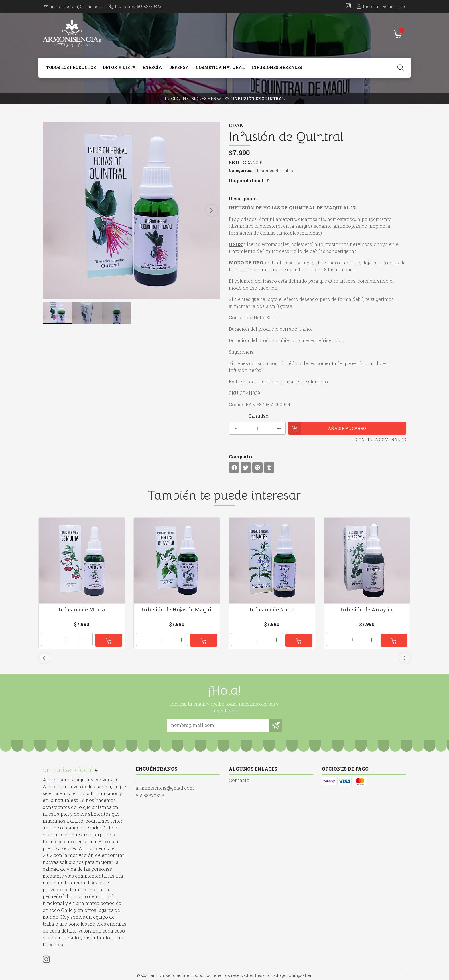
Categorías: (240, 170)
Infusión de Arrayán (367, 609)
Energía (152, 67)
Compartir (241, 457)
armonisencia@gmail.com (76, 6)
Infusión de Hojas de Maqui (177, 609)
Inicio (171, 99)
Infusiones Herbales (277, 67)
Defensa (179, 67)
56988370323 (150, 794)
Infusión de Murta (82, 609)
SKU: (235, 162)
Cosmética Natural (220, 67)
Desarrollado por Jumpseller (283, 974)
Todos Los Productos (71, 67)
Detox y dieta (119, 67)
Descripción (243, 198)
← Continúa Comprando (379, 440)
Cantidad (258, 416)
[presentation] (212, 210)
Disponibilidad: (247, 180)
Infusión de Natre (272, 609)
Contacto (239, 779)
